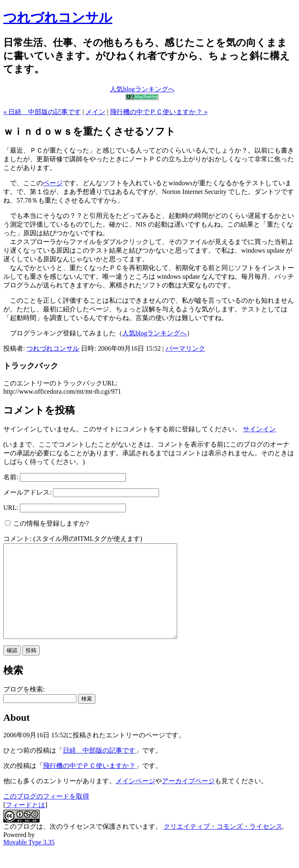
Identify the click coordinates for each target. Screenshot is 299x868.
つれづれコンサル (58, 17)
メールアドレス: (27, 492)
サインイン (259, 429)
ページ (53, 183)
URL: (11, 508)
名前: (11, 477)
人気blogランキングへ (154, 333)
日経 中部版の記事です (99, 769)
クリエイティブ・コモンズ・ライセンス (223, 845)
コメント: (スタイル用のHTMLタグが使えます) (73, 539)
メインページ (135, 800)
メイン (95, 112)
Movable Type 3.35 (29, 861)
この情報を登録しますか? (47, 523)
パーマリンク (185, 348)
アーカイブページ (188, 800)
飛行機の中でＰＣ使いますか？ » (159, 112)
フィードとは (25, 824)
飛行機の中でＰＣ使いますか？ (89, 784)
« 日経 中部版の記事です (42, 112)
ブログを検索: (24, 708)
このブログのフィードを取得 (46, 815)
